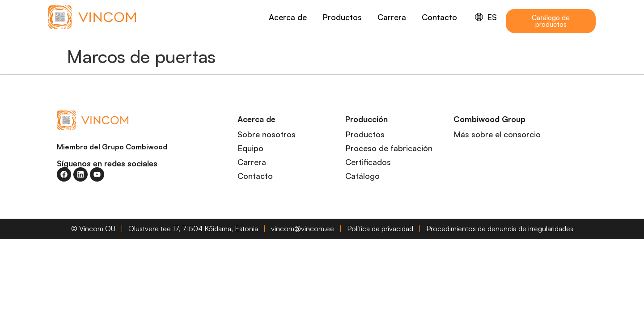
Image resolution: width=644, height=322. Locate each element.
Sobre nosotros (267, 134)
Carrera (392, 17)
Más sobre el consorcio (497, 134)
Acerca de (288, 17)
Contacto (439, 17)
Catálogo (362, 176)
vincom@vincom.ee (303, 229)
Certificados (368, 162)
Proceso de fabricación (389, 148)
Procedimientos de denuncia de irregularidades (500, 229)
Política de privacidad (380, 229)
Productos (342, 17)
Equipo (250, 148)
